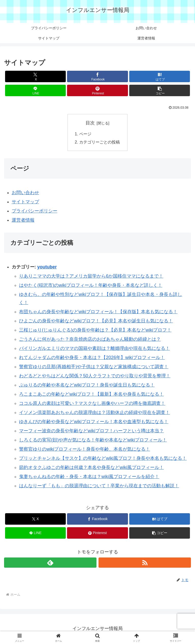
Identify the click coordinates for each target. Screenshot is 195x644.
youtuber (47, 268)
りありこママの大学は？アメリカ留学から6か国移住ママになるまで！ (91, 277)
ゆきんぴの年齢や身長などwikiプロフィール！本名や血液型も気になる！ (94, 422)
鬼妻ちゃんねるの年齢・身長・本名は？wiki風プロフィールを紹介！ (89, 477)
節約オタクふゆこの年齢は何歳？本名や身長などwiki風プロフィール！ (91, 468)
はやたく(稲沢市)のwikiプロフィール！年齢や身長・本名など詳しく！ (91, 286)
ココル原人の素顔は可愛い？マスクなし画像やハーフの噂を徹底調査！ (92, 404)
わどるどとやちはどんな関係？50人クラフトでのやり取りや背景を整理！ (95, 377)
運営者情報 (23, 221)
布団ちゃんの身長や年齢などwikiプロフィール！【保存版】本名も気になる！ (98, 312)
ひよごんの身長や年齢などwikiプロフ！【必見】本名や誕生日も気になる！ (96, 322)
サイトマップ (25, 203)
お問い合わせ (25, 193)
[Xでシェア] (35, 76)
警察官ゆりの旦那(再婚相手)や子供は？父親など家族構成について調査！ (94, 367)
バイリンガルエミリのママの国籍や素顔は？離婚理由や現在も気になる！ (94, 349)
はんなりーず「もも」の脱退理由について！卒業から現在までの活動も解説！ (99, 486)
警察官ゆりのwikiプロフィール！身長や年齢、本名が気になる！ (85, 450)
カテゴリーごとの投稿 (100, 142)
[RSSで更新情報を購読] (145, 563)
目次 (90, 123)
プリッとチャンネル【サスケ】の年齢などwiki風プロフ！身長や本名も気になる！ (103, 459)
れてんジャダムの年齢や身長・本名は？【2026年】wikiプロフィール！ (92, 358)
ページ (85, 134)
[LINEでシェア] (35, 90)
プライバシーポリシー (35, 212)
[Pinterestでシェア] (97, 90)
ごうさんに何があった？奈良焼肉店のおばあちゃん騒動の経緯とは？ (90, 340)
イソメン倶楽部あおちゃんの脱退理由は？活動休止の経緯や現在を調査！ (94, 413)
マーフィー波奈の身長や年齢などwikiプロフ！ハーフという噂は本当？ (91, 432)
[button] (160, 90)
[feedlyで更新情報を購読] (50, 563)
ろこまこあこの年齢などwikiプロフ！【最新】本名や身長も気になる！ (91, 395)
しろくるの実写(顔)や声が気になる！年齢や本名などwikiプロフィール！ (93, 441)
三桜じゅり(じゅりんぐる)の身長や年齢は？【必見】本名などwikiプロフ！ (95, 331)
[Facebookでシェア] (97, 76)
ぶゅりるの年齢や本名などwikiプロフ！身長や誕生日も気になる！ (87, 386)
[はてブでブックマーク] (160, 76)
